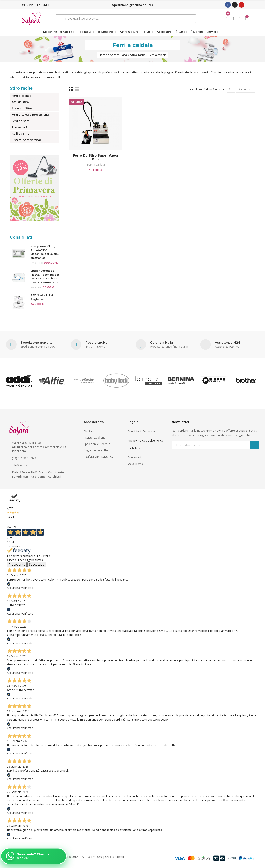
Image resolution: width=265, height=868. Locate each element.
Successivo (37, 565)
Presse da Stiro (22, 127)
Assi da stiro (20, 102)
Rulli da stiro (21, 134)
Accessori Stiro (22, 108)
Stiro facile (21, 88)
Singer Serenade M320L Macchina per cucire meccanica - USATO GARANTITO (45, 276)
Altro (61, 77)
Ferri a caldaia (96, 165)
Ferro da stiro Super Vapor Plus (96, 157)
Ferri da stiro (21, 121)
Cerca (193, 19)
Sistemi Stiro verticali (27, 140)
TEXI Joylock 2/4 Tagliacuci (42, 297)
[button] (34, 5)
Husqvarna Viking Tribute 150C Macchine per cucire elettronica (45, 252)
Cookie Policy (154, 441)
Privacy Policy (136, 441)
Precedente (17, 565)
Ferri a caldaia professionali (31, 115)
